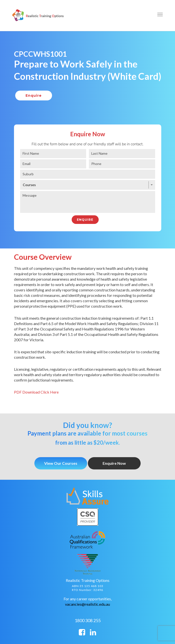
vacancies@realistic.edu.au (87, 604)
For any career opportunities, (88, 599)
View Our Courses (61, 463)
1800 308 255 (88, 620)
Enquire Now (114, 463)
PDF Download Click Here (36, 392)
